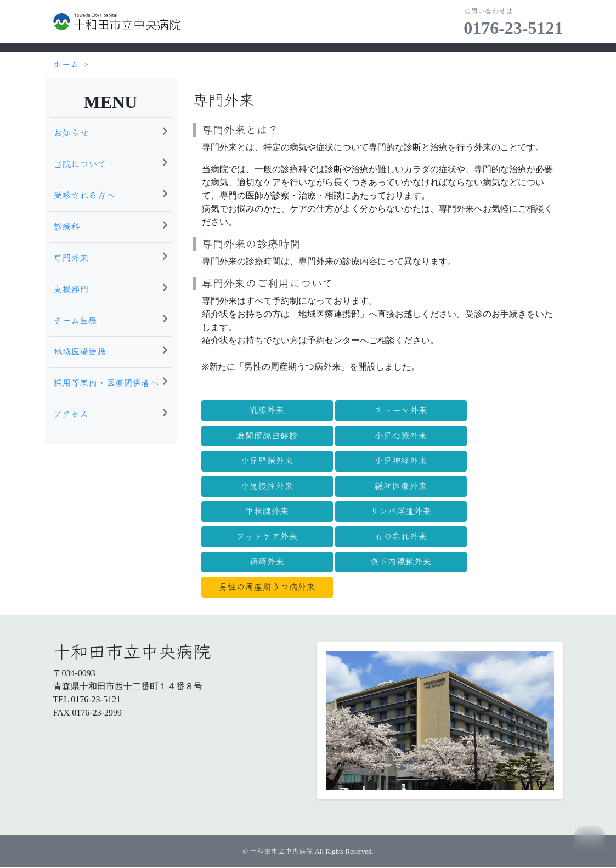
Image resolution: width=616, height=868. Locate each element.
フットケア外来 (267, 537)
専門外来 (111, 257)
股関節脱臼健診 (267, 436)
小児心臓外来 (400, 436)
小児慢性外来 (267, 486)
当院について (111, 163)
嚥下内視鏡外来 (400, 562)
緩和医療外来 (400, 486)
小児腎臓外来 (267, 461)
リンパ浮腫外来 (401, 511)
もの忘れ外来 (400, 537)
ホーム (66, 64)
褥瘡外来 (267, 562)
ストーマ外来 (401, 410)
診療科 (111, 226)
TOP (589, 842)
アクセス (111, 413)
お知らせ (111, 132)
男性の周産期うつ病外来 (267, 587)
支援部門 (111, 288)
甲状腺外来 (267, 511)
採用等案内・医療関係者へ (111, 382)
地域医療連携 (111, 351)
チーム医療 (111, 320)
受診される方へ (111, 195)
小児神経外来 (400, 461)
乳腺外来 (267, 410)
